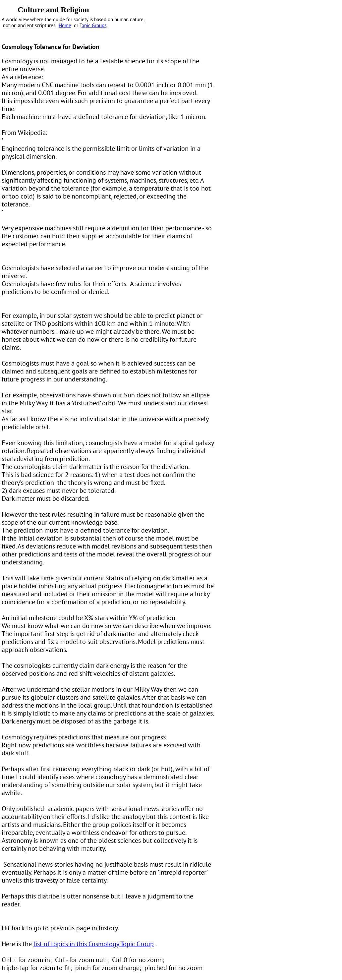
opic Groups (94, 25)
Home (65, 25)
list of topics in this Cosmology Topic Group (94, 944)
